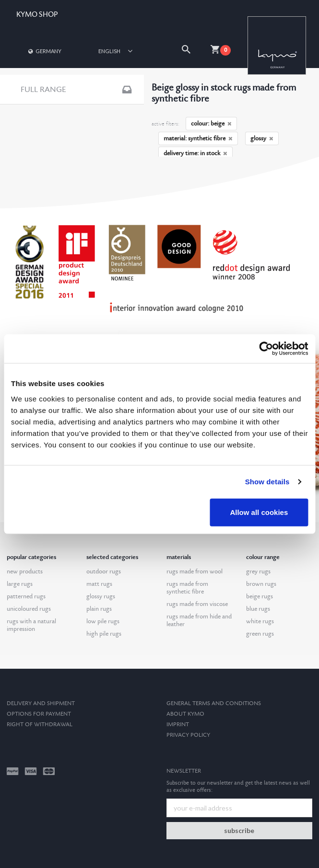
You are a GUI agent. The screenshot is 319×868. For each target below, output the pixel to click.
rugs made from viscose (197, 604)
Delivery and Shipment (41, 703)
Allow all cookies (259, 512)
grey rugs (258, 571)
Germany (44, 51)
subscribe (239, 830)
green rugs (260, 634)
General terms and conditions (214, 703)
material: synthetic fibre (198, 138)
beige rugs (260, 596)
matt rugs (99, 584)
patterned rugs (26, 596)
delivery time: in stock (195, 153)
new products (25, 571)
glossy (262, 138)
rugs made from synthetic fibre (187, 588)
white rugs (260, 621)
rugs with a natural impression (31, 625)
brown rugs (261, 584)
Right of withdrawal (40, 725)
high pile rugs (104, 634)
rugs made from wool (195, 571)
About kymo (185, 714)
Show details (267, 482)
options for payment (39, 714)
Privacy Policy (188, 735)
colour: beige (211, 124)
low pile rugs (103, 621)
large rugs (20, 584)
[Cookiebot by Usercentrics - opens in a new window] (266, 349)
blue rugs (258, 609)
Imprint (178, 725)
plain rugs (99, 609)
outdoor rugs (104, 571)
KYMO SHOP (37, 15)
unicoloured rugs (29, 609)
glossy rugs (101, 596)
